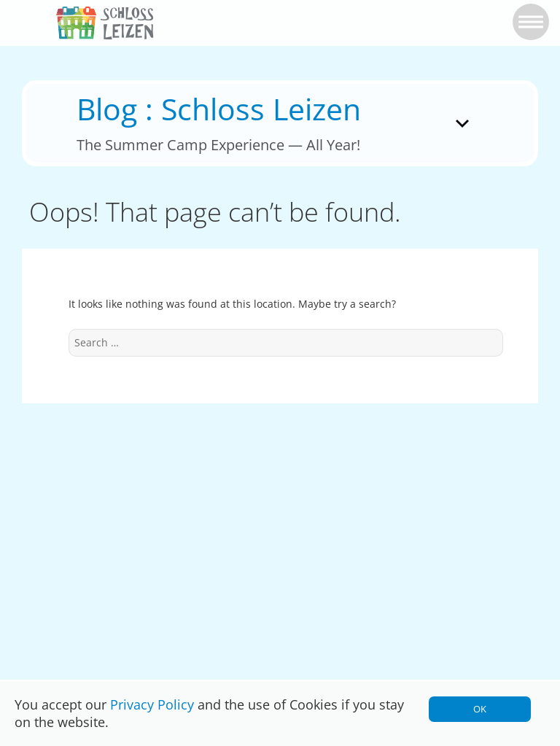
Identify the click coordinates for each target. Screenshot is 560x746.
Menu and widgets (463, 143)
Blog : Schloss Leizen (219, 109)
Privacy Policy (152, 704)
